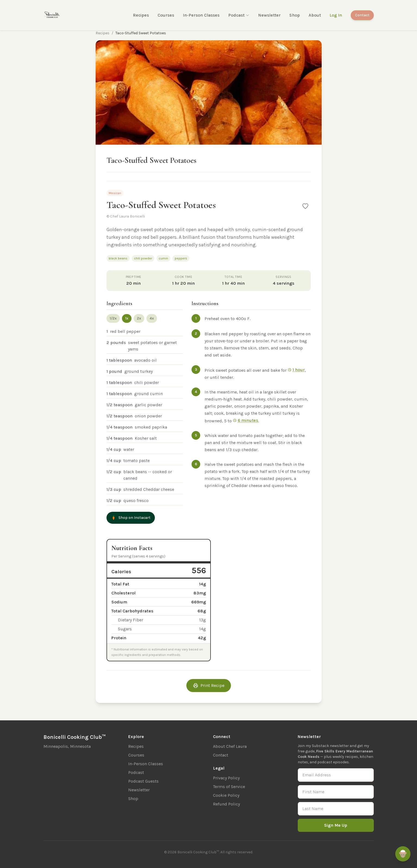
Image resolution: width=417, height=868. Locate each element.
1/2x (113, 318)
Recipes (141, 15)
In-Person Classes (201, 15)
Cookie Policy (226, 795)
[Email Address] (336, 775)
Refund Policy (226, 804)
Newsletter (269, 15)
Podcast (239, 15)
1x (127, 318)
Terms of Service (229, 787)
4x (152, 318)
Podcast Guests (143, 781)
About (315, 15)
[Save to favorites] (305, 206)
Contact (362, 15)
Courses (166, 15)
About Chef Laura (230, 746)
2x (139, 318)
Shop (295, 15)
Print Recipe (209, 686)
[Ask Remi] (403, 854)
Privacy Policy (226, 778)
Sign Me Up (336, 825)
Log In (336, 15)
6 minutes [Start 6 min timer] (245, 420)
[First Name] (336, 792)
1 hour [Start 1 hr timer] (296, 370)
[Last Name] (336, 809)
